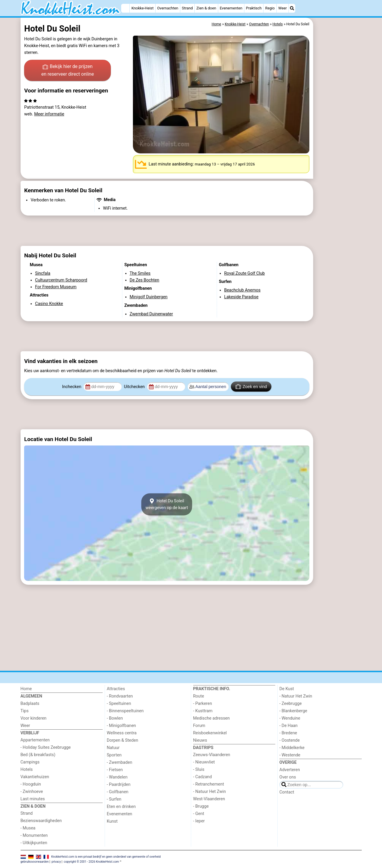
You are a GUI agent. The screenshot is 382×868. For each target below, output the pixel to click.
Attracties (116, 689)
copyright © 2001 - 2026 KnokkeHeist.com (91, 862)
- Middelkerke (292, 748)
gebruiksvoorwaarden (35, 862)
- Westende (290, 755)
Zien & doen (206, 8)
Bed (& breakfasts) (38, 755)
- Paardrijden (119, 785)
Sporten (114, 755)
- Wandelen (117, 777)
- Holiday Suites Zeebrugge (46, 747)
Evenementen (231, 8)
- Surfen (114, 799)
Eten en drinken (121, 807)
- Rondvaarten (120, 696)
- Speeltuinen (119, 704)
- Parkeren (203, 704)
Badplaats (30, 704)
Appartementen (35, 740)
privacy (56, 862)
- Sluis (199, 770)
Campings (30, 762)
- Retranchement (209, 784)
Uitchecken (135, 387)
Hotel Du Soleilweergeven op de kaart (167, 504)
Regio (270, 8)
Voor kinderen (34, 718)
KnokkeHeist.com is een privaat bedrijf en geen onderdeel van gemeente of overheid (106, 857)
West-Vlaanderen (209, 799)
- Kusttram (203, 711)
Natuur (113, 748)
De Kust (287, 689)
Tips (25, 711)
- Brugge (201, 806)
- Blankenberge (293, 711)
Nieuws (200, 740)
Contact (287, 792)
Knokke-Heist (142, 8)
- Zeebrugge (291, 704)
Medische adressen (212, 718)
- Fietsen (115, 770)
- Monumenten (34, 835)
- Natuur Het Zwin (210, 792)
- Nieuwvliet (204, 762)
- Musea (28, 828)
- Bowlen (115, 718)
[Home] (125, 8)
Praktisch (254, 8)
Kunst (112, 821)
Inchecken (72, 387)
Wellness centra (122, 733)
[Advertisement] (338, 153)
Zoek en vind (251, 387)
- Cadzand (203, 777)
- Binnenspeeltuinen (125, 711)
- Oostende (290, 740)
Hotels (27, 770)
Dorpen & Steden (122, 740)
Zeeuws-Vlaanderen (212, 755)
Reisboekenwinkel (210, 733)
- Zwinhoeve (32, 792)
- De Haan (288, 726)
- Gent (199, 814)
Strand (187, 8)
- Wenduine (290, 718)
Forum (199, 726)
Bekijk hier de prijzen (67, 71)
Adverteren (290, 770)
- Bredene (288, 733)
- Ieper (199, 821)
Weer (282, 8)
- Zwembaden (120, 762)
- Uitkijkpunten (34, 843)
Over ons (288, 777)
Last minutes (33, 799)
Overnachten (168, 8)
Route (199, 696)
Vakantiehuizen (35, 777)
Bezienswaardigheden (41, 821)
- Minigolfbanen (121, 726)
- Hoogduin (31, 784)
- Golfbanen (118, 792)
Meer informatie (49, 114)
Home (26, 689)
